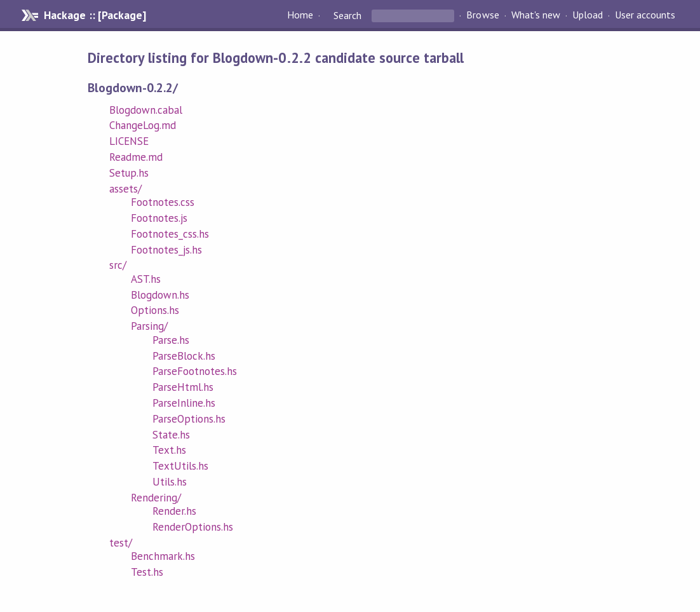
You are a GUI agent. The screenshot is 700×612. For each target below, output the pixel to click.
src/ (118, 265)
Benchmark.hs (163, 556)
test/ (121, 543)
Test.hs (147, 572)
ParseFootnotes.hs (195, 371)
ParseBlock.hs (184, 356)
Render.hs (174, 511)
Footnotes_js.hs (166, 250)
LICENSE (129, 141)
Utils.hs (170, 482)
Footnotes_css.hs (170, 234)
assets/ (125, 189)
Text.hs (169, 450)
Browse (482, 15)
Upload (588, 15)
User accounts (645, 15)
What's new (536, 15)
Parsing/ (149, 326)
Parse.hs (171, 340)
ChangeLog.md (143, 125)
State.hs (171, 435)
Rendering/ (156, 498)
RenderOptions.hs (193, 527)
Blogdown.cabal (146, 110)
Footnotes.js (159, 218)
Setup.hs (129, 173)
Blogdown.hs (160, 295)
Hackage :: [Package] (95, 15)
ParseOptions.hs (189, 419)
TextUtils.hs (180, 466)
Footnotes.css (163, 202)
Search (347, 15)
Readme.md (136, 157)
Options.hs (155, 310)
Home (300, 15)
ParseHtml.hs (183, 387)
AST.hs (146, 279)
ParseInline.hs (184, 403)
